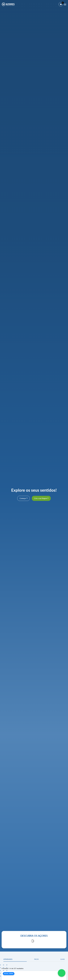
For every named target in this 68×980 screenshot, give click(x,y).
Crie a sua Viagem (41, 498)
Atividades (8, 959)
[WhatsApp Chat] (62, 973)
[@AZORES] (8, 4)
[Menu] (65, 4)
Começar (23, 498)
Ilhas (63, 959)
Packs (36, 959)
